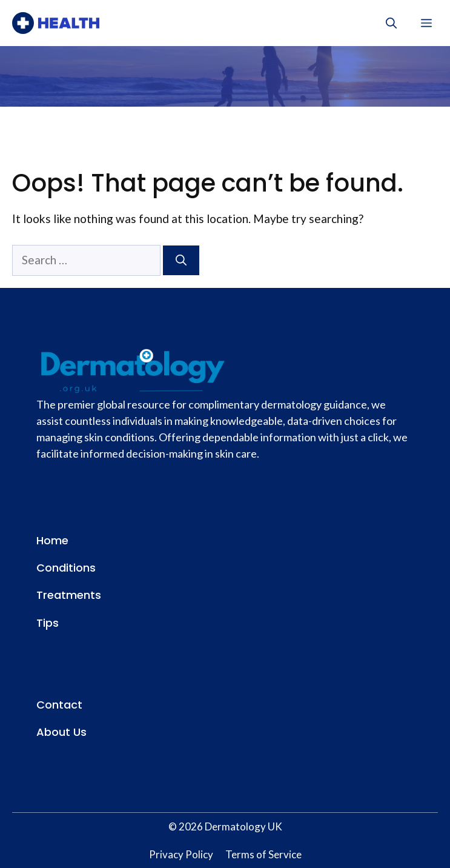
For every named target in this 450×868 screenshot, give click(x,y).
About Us (61, 732)
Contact (59, 705)
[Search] (181, 260)
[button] (391, 23)
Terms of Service (263, 854)
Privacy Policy (181, 854)
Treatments (69, 595)
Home (52, 540)
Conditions (66, 568)
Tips (48, 623)
